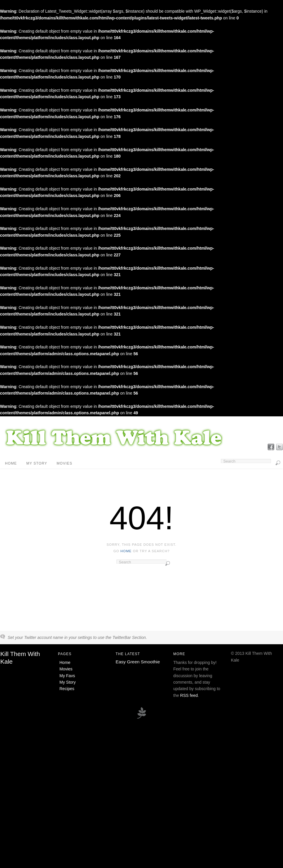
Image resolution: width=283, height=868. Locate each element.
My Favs (67, 676)
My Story (37, 463)
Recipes (67, 689)
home (126, 551)
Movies (64, 463)
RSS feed (189, 695)
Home (11, 463)
